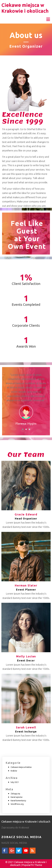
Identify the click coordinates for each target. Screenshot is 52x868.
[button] (23, 429)
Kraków (14, 771)
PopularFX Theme (32, 865)
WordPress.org (17, 804)
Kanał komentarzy (18, 801)
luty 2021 (15, 782)
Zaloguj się (15, 794)
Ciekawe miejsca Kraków (21, 767)
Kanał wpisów (17, 797)
